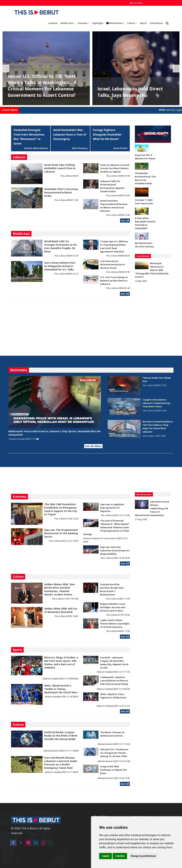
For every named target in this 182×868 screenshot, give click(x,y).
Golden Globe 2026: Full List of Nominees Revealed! (61, 610)
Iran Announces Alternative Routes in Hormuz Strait (112, 264)
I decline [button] (120, 856)
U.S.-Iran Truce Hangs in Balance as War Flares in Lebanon (114, 281)
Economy (84, 23)
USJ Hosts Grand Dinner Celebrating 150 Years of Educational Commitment (152, 508)
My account (136, 3)
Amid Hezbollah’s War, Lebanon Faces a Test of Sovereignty (70, 135)
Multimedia (115, 23)
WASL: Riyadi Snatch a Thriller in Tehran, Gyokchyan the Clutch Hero (61, 689)
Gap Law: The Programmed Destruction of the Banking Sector (61, 533)
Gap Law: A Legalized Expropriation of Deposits (112, 508)
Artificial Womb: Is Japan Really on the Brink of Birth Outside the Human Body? (61, 736)
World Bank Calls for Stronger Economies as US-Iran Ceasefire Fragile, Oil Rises (61, 246)
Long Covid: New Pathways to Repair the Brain (114, 770)
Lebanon (53, 23)
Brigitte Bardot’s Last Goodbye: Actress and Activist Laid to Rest (113, 607)
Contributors (156, 23)
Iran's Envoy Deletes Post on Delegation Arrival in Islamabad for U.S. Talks (60, 266)
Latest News (10, 110)
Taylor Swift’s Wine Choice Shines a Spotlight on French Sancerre (115, 624)
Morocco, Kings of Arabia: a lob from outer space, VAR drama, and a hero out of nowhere (61, 662)
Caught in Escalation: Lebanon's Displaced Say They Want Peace (156, 403)
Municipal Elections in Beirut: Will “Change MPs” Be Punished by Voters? (152, 270)
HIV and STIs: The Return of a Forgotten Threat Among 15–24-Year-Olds (114, 753)
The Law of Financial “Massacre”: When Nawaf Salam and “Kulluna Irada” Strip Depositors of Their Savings (106, 527)
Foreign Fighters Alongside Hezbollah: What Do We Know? (107, 135)
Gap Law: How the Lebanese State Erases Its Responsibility (115, 550)
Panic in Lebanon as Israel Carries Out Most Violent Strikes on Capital (115, 168)
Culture (132, 23)
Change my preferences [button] (143, 856)
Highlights (98, 23)
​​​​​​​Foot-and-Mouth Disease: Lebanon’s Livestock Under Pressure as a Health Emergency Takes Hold (61, 763)
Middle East (68, 23)
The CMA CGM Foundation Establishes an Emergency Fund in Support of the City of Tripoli (61, 509)
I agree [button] (106, 856)
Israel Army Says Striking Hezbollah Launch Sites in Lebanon (60, 168)
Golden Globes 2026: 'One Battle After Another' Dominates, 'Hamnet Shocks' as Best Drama (60, 589)
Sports (143, 23)
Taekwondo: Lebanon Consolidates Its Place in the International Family (114, 681)
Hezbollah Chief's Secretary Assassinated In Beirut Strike (61, 192)
